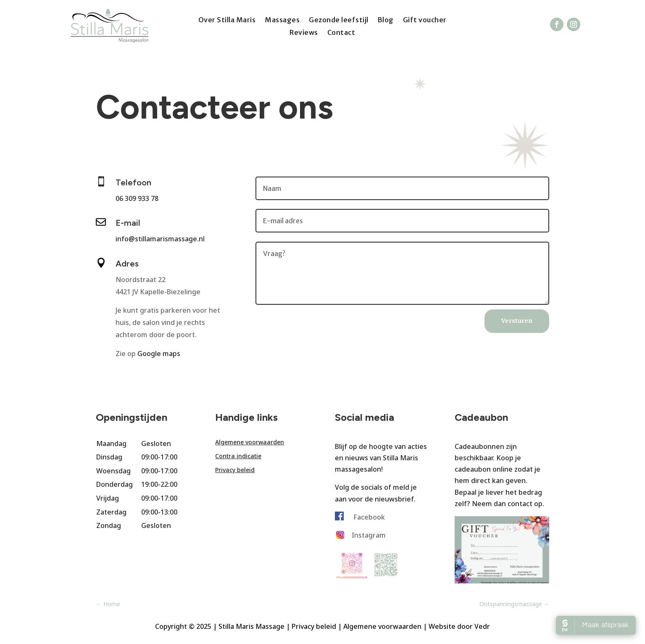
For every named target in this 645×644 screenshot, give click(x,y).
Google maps (159, 354)
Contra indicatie (238, 456)
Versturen (517, 321)
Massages (282, 20)
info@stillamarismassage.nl (160, 239)
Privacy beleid (235, 470)
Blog (386, 20)
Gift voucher (425, 20)
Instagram (369, 535)
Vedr (482, 626)
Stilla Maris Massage (251, 626)
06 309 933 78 (137, 198)
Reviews (304, 33)
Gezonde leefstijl (339, 20)
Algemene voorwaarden (250, 442)
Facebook (369, 517)
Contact (341, 33)
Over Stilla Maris (227, 20)
